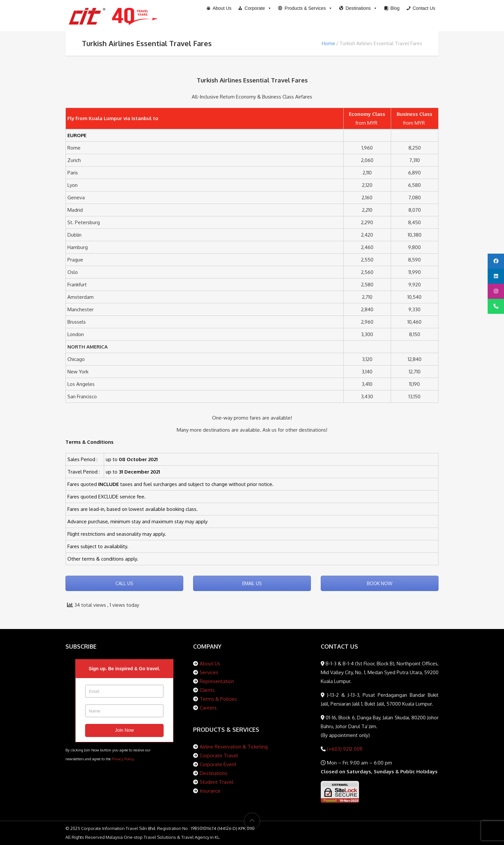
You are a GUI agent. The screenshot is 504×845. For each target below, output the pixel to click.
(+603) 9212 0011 (344, 749)
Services (209, 672)
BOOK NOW (380, 583)
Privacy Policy (123, 759)
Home (328, 43)
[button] (305, 8)
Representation (217, 681)
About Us (210, 664)
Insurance (210, 791)
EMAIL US (252, 583)
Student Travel (216, 782)
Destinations (214, 773)
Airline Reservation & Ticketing (234, 747)
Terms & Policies (218, 699)
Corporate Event (218, 764)
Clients (207, 690)
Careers (208, 708)
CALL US (124, 583)
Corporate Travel (219, 755)
